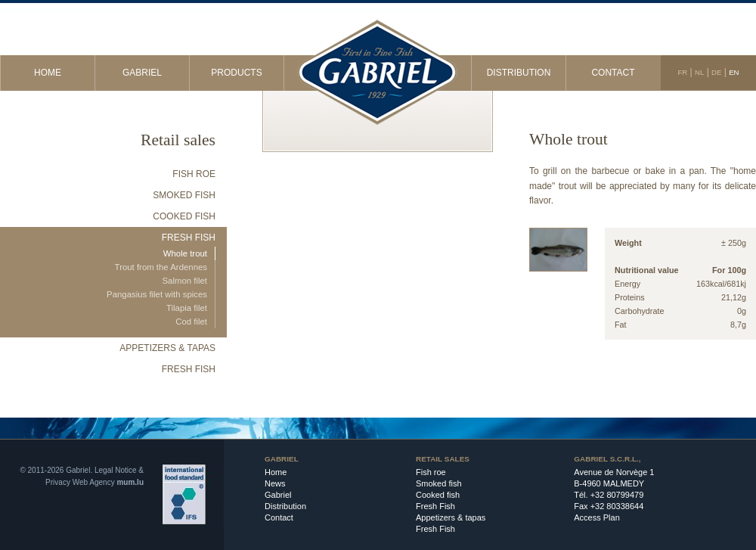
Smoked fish (184, 195)
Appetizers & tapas (167, 348)
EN (734, 72)
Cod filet (191, 322)
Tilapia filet (187, 308)
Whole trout (185, 253)
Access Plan (597, 517)
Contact (613, 73)
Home (48, 73)
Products (236, 73)
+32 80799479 (617, 495)
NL (699, 72)
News (275, 483)
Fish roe (194, 174)
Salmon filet (184, 281)
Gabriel (142, 73)
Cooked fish (184, 216)
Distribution (519, 73)
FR (682, 72)
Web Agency (94, 482)
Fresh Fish (189, 238)
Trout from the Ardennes (161, 267)
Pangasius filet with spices (157, 294)
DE (716, 72)
